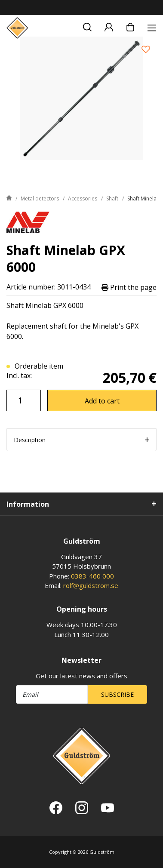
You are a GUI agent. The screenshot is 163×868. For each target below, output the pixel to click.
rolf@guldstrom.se (91, 585)
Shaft (112, 199)
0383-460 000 (92, 576)
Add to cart (102, 401)
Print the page (129, 287)
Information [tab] (28, 504)
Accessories (83, 199)
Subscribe (117, 694)
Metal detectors (40, 199)
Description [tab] (30, 440)
